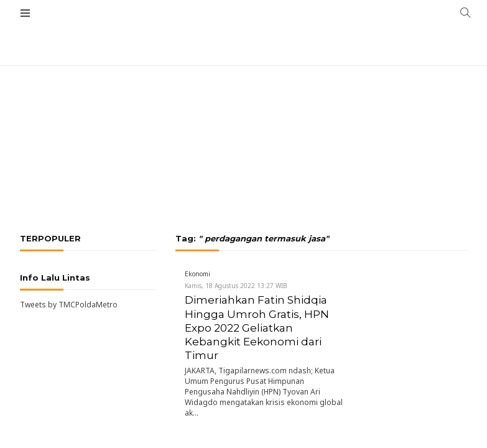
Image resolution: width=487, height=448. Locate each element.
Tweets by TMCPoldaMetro (69, 305)
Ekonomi (197, 274)
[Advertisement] (243, 93)
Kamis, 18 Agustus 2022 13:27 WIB (236, 286)
